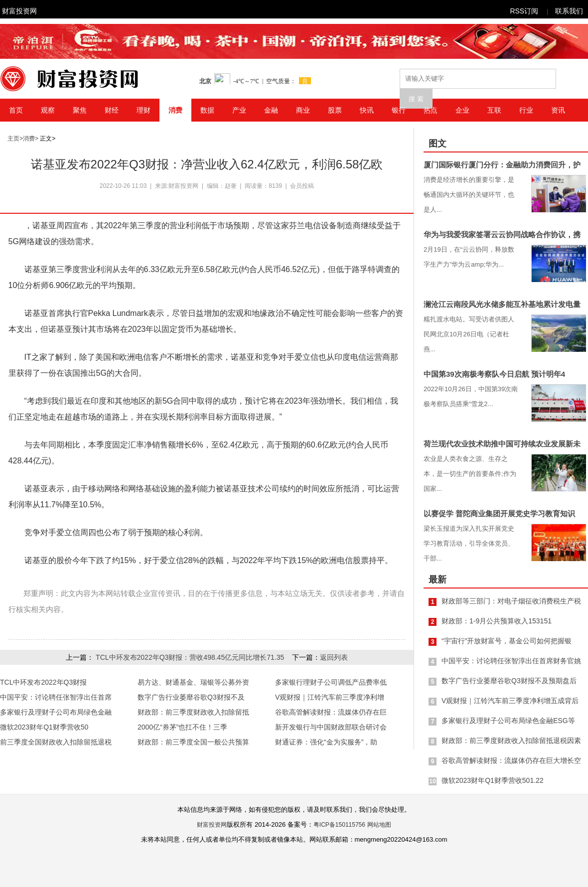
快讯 (367, 110)
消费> (31, 139)
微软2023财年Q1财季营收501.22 (493, 780)
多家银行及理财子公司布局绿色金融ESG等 (508, 721)
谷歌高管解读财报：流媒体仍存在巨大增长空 (511, 760)
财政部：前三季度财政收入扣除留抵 (193, 712)
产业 (239, 110)
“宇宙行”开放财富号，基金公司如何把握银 (507, 641)
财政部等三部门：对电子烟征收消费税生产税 (511, 601)
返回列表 (334, 657)
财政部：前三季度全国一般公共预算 (193, 742)
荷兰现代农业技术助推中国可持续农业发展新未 (502, 444)
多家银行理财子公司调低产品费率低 (331, 682)
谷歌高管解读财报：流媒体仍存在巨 (331, 712)
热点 (431, 110)
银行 (399, 110)
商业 (303, 110)
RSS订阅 (524, 11)
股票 (335, 110)
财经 (112, 110)
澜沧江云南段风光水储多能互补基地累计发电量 (502, 304)
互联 (494, 110)
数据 (207, 110)
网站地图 (379, 825)
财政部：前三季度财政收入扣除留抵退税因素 (511, 740)
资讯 (558, 110)
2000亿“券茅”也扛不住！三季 (182, 727)
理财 (144, 110)
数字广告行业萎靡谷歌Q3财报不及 (191, 697)
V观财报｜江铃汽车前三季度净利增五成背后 (510, 701)
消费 (175, 110)
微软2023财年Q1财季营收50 (44, 727)
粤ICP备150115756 (339, 825)
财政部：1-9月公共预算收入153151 (497, 621)
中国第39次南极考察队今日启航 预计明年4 (494, 374)
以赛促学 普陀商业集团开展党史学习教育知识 (499, 514)
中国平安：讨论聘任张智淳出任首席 (56, 697)
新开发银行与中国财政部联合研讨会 (331, 727)
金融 (271, 110)
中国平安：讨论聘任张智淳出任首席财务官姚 (511, 661)
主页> (15, 139)
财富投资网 (19, 11)
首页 (16, 110)
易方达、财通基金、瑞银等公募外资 (193, 682)
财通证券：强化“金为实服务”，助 (326, 742)
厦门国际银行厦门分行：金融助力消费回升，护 (502, 165)
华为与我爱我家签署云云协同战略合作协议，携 (502, 234)
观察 (48, 110)
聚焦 (80, 110)
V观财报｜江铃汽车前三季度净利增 (330, 697)
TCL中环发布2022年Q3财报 (43, 682)
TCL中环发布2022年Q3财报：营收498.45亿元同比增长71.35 (190, 657)
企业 (462, 110)
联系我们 (569, 11)
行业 (526, 110)
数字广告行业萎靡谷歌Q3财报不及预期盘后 (509, 681)
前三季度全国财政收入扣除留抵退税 (56, 742)
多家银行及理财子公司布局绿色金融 (56, 712)
